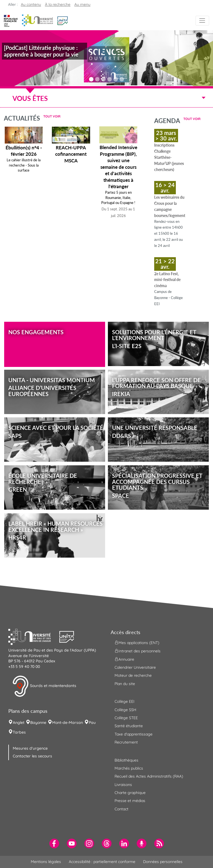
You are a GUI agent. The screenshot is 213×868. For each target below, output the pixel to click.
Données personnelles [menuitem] (163, 862)
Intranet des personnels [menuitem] (138, 651)
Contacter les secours (32, 756)
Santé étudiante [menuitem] (129, 726)
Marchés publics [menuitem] (129, 768)
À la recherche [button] (58, 4)
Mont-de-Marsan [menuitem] (68, 723)
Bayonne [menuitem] (38, 723)
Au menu (82, 4)
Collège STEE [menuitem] (126, 718)
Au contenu (31, 4)
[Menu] (202, 21)
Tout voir (52, 116)
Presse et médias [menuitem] (130, 801)
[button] (63, 20)
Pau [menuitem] (92, 723)
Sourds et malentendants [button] (44, 686)
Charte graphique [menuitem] (130, 793)
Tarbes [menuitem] (19, 732)
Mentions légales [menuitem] (46, 862)
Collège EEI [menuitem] (125, 701)
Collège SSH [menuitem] (125, 710)
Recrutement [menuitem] (126, 742)
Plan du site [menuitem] (125, 684)
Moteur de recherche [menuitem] (133, 675)
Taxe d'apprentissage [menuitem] (134, 734)
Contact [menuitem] (121, 809)
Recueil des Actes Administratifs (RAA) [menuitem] (149, 776)
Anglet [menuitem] (19, 723)
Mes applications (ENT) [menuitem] (137, 643)
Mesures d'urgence (30, 748)
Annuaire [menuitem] (124, 659)
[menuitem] (54, 843)
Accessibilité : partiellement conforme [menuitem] (102, 862)
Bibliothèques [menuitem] (126, 760)
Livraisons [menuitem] (123, 785)
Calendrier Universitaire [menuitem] (135, 667)
